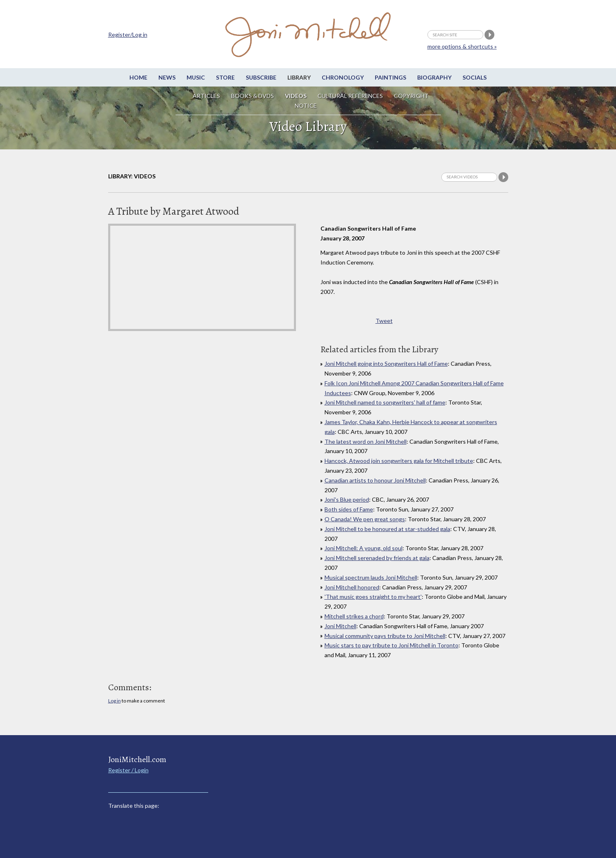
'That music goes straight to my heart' (373, 597)
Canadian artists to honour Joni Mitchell (375, 480)
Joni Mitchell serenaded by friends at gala (377, 558)
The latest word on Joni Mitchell (366, 441)
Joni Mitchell (340, 626)
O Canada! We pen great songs (365, 519)
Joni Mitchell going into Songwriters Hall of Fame (386, 363)
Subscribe (261, 77)
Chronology (343, 77)
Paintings (390, 77)
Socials (475, 77)
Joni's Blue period (347, 499)
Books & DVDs (252, 96)
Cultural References (350, 96)
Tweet (384, 321)
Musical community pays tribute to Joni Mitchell (385, 636)
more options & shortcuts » (462, 46)
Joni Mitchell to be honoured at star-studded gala (387, 529)
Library (299, 77)
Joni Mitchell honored (352, 587)
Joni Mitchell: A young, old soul (364, 548)
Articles (206, 96)
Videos (296, 96)
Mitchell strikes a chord (354, 616)
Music (196, 77)
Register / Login (128, 770)
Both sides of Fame (349, 509)
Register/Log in (128, 34)
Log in (115, 701)
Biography (434, 77)
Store (225, 77)
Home (138, 77)
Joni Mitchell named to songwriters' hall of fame (385, 402)
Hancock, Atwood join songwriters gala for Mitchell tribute (399, 461)
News (167, 77)
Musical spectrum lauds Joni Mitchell (371, 577)
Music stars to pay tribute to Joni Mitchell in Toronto (391, 645)
